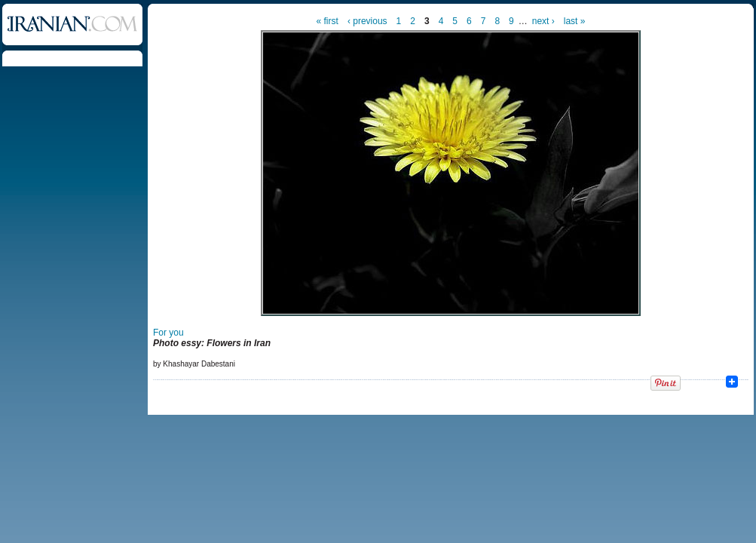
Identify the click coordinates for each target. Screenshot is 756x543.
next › (543, 21)
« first (327, 21)
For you (168, 333)
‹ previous (367, 21)
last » (575, 21)
